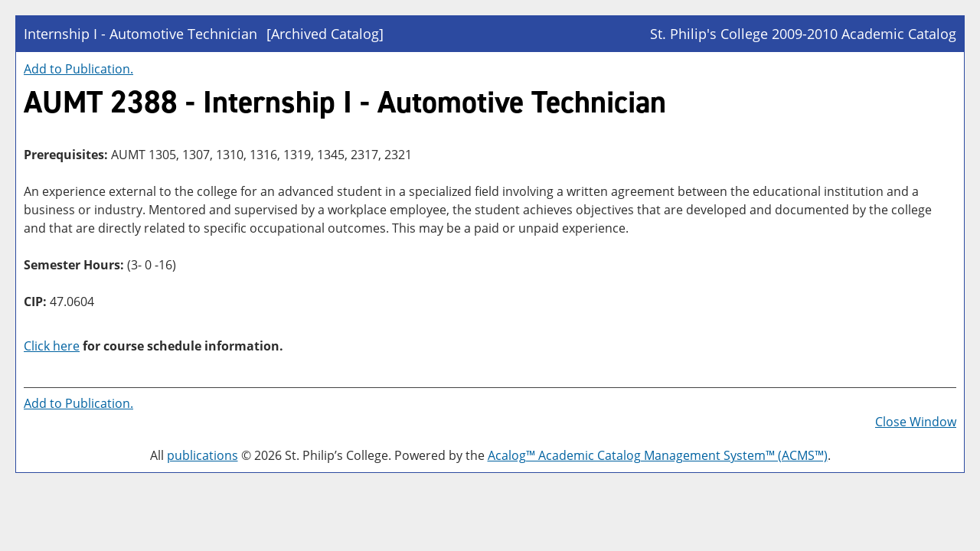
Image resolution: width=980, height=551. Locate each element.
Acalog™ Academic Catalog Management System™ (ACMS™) (658, 455)
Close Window (916, 422)
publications (203, 455)
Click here (52, 346)
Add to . (78, 69)
